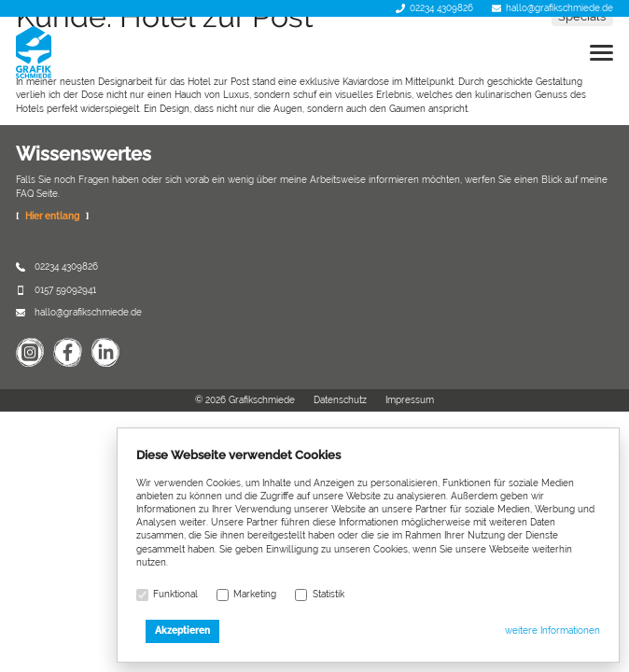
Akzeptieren (182, 630)
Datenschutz (340, 400)
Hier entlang (52, 216)
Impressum (410, 400)
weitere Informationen (552, 630)
